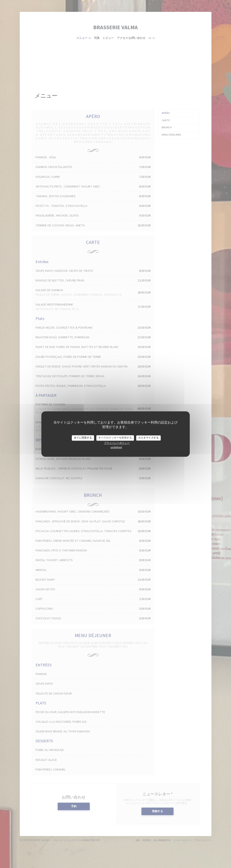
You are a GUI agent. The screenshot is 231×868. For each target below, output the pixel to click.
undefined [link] (116, 447)
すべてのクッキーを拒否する (115, 438)
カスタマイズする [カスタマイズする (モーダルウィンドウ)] (148, 438)
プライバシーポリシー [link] (117, 443)
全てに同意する (83, 438)
